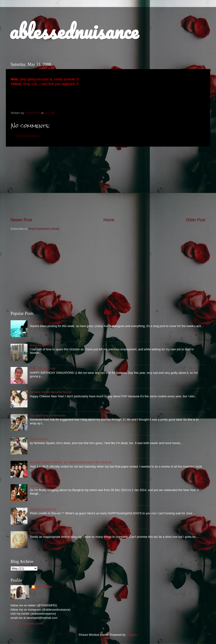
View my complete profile (27, 624)
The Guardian (39, 439)
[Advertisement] (108, 271)
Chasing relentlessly (43, 509)
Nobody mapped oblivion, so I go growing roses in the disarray (71, 462)
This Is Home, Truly (42, 369)
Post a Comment (28, 136)
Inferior (34, 533)
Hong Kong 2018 (41, 345)
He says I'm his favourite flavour (51, 392)
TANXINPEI (44, 587)
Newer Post (21, 220)
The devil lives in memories (48, 416)
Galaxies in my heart (43, 486)
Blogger (131, 635)
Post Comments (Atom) (44, 229)
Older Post (196, 220)
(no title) (35, 322)
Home (109, 220)
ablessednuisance (74, 31)
